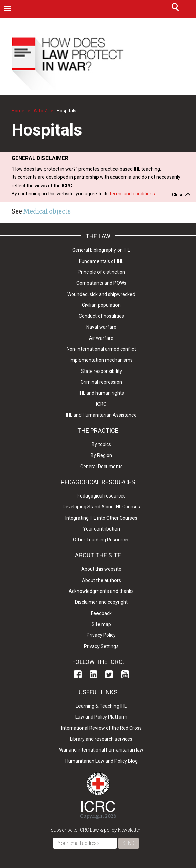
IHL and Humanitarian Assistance (101, 415)
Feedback (101, 613)
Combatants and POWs (101, 283)
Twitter (109, 674)
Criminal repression (101, 382)
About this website (101, 569)
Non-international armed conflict (101, 349)
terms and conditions (132, 194)
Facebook (78, 674)
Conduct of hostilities (101, 316)
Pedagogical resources (101, 496)
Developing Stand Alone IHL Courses (101, 507)
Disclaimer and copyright (101, 602)
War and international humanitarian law (101, 750)
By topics (101, 444)
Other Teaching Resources (101, 540)
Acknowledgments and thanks (101, 591)
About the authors (101, 580)
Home (18, 111)
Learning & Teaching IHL (101, 706)
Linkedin (94, 674)
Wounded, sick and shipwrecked (101, 294)
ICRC (101, 404)
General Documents (101, 467)
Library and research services (101, 739)
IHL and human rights (101, 393)
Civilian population (101, 305)
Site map (101, 624)
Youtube (125, 674)
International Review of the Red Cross (101, 728)
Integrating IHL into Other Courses (101, 518)
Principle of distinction (101, 272)
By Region (101, 455)
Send (128, 843)
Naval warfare (101, 327)
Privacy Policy (101, 635)
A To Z (41, 111)
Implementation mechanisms (101, 360)
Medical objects (47, 211)
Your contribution (101, 529)
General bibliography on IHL (101, 250)
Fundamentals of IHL (101, 261)
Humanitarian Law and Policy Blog (101, 761)
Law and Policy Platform (101, 717)
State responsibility (101, 371)
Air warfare (101, 338)
